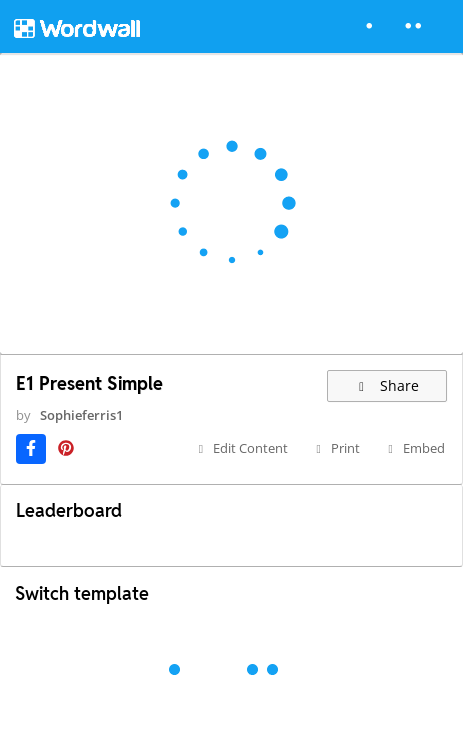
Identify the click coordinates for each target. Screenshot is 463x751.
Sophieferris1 (81, 415)
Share (387, 385)
